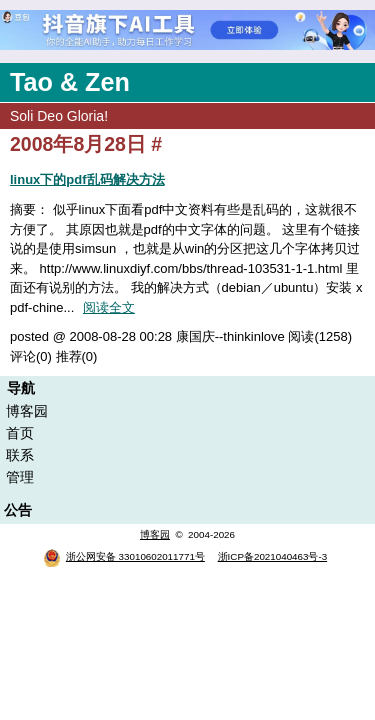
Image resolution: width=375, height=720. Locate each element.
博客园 (27, 411)
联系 (20, 455)
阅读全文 (109, 307)
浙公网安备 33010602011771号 (124, 556)
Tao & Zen (70, 82)
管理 (20, 477)
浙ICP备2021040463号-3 (273, 556)
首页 (20, 433)
